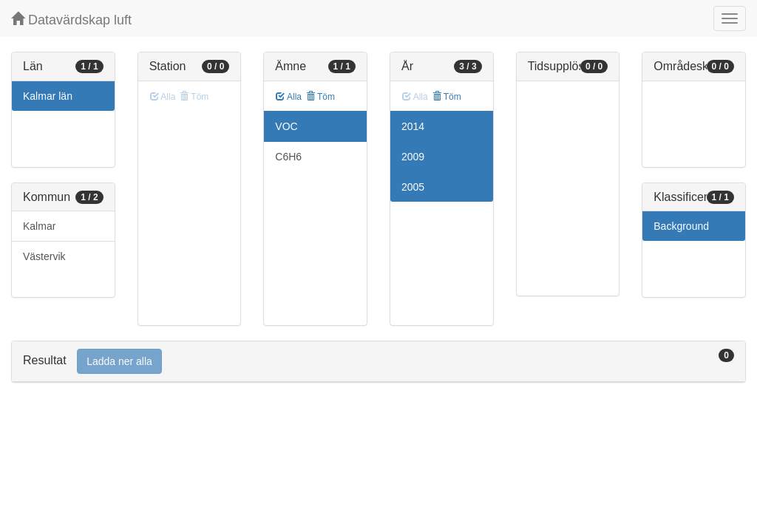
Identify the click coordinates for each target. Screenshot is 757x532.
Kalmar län (48, 96)
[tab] (378, 362)
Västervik (44, 256)
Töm (320, 97)
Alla (289, 97)
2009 (413, 157)
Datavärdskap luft (71, 20)
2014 (413, 126)
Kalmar (39, 226)
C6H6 (288, 157)
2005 (413, 187)
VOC (286, 126)
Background (681, 226)
